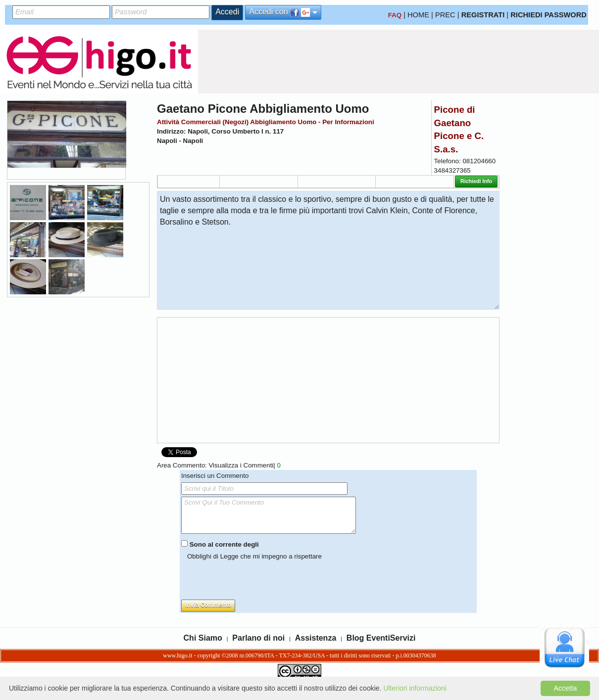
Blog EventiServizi (381, 638)
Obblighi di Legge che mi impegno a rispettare (254, 556)
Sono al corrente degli (224, 544)
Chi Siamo (203, 638)
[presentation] (256, 580)
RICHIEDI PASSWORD (549, 15)
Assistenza (316, 638)
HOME (418, 15)
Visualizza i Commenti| (244, 465)
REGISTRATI (483, 15)
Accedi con (283, 12)
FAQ (395, 15)
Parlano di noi (258, 638)
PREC (445, 15)
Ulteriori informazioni (415, 688)
